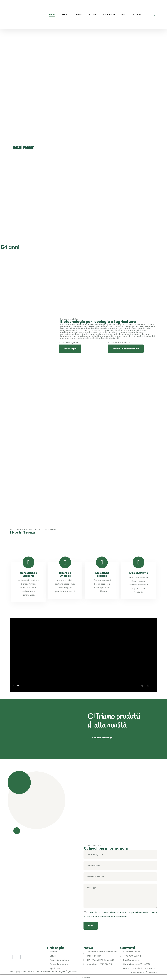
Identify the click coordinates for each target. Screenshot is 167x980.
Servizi (79, 14)
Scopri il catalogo (102, 738)
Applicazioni (109, 14)
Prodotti (93, 14)
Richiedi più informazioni (126, 349)
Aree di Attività (139, 573)
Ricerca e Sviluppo (65, 574)
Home (52, 14)
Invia (91, 926)
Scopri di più (70, 349)
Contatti (137, 14)
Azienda (65, 14)
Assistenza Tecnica (102, 574)
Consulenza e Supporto (28, 574)
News (124, 14)
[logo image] (24, 15)
